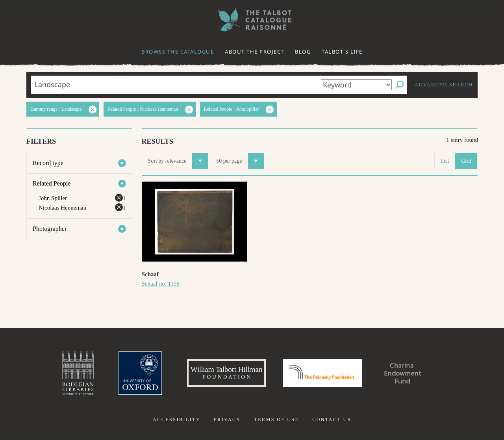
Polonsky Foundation (322, 373)
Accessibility (177, 420)
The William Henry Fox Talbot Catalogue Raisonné (252, 20)
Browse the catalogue (178, 52)
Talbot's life (342, 52)
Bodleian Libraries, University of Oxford (78, 373)
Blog (303, 52)
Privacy (227, 420)
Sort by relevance (178, 161)
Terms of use (276, 420)
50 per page (240, 161)
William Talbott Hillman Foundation (226, 373)
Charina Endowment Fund (403, 373)
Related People (52, 183)
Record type (48, 163)
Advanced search (444, 84)
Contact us (332, 420)
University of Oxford (140, 373)
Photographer (50, 229)
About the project (255, 52)
